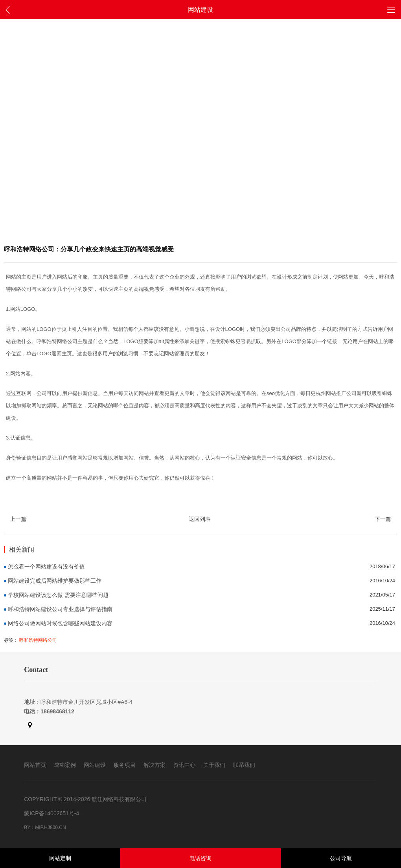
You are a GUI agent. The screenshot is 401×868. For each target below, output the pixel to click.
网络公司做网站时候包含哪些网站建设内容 (60, 623)
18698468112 (57, 711)
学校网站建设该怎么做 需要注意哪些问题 (58, 595)
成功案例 (65, 765)
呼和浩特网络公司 (38, 640)
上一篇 (18, 519)
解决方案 (155, 765)
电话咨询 (200, 858)
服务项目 (125, 765)
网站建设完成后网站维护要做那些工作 (55, 581)
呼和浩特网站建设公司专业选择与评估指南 (60, 609)
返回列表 (200, 519)
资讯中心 (184, 765)
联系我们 (244, 765)
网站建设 (95, 765)
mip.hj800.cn (50, 827)
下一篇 (383, 519)
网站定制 (60, 858)
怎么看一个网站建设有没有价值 (46, 567)
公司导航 (341, 858)
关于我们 (214, 765)
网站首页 (35, 765)
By (27, 827)
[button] (391, 9)
